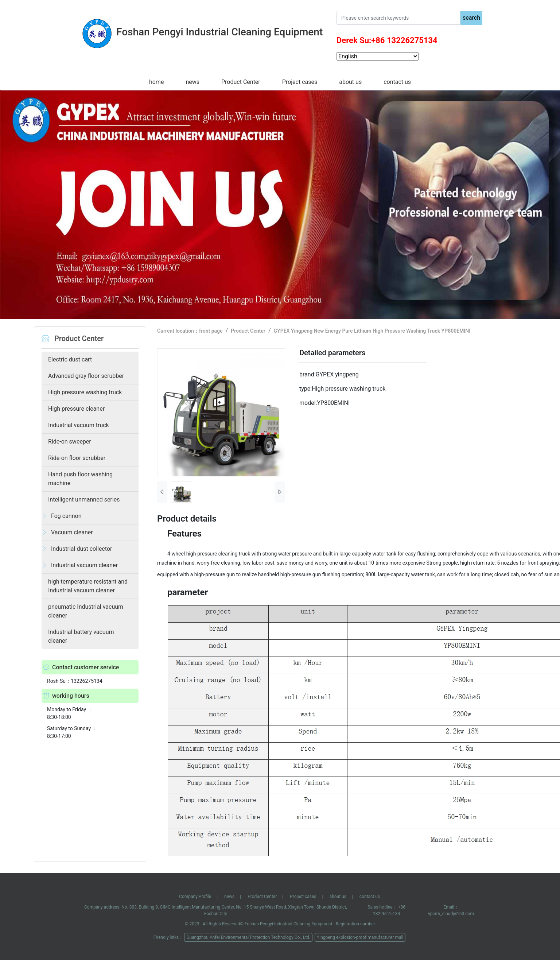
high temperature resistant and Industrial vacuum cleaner (88, 586)
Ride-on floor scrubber (77, 458)
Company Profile (195, 897)
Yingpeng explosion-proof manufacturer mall (360, 937)
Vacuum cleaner (72, 532)
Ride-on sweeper (70, 442)
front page (211, 331)
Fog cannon (66, 516)
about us (350, 82)
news (192, 82)
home (156, 82)
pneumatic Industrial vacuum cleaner (86, 611)
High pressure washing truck (85, 392)
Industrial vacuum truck (79, 425)
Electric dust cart (70, 359)
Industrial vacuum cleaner (84, 565)
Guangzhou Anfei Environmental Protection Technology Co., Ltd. (248, 937)
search (471, 18)
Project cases (300, 82)
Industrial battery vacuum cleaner (81, 636)
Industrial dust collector (81, 549)
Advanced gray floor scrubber (86, 376)
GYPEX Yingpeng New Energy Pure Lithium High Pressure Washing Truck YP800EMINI (372, 331)
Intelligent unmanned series (84, 500)
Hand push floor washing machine (80, 479)
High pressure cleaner (76, 409)
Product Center (241, 82)
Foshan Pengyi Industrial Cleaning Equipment (289, 924)
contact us (397, 82)
